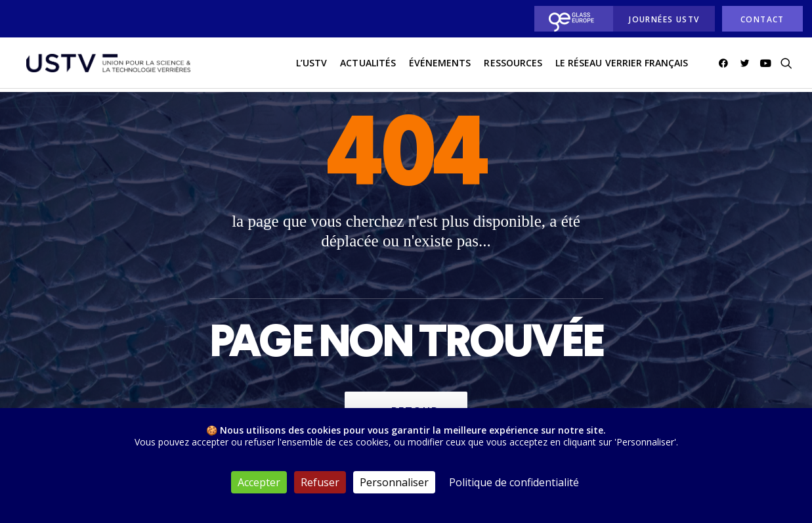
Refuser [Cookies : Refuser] (320, 482)
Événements (440, 65)
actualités (368, 65)
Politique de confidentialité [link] (514, 482)
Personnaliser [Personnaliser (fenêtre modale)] (394, 482)
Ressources (513, 65)
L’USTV (311, 65)
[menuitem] (570, 19)
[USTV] (106, 65)
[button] (726, 65)
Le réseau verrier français (622, 65)
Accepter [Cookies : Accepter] (259, 482)
